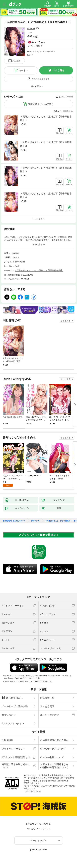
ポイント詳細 (34, 46)
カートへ (23, 70)
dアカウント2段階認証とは (16, 757)
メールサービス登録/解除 (15, 706)
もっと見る (65, 321)
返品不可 (30, 55)
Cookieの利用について (52, 757)
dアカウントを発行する (39, 824)
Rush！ (16, 257)
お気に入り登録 (66, 97)
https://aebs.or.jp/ (33, 791)
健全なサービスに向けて (53, 749)
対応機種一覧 (47, 698)
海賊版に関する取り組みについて (16, 766)
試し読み (17, 61)
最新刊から (68, 111)
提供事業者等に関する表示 (54, 740)
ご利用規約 (8, 740)
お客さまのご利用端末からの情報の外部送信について (54, 766)
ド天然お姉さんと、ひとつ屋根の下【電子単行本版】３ (46, 170)
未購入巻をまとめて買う (41, 104)
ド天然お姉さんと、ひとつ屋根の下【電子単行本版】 (39, 270)
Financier (31, 29)
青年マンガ (20, 262)
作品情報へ (37, 86)
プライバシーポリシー (13, 749)
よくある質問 (47, 706)
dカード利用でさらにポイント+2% (40, 52)
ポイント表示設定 (50, 715)
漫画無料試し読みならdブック (14, 521)
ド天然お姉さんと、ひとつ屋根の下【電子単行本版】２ (46, 144)
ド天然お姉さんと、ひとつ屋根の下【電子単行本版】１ (46, 118)
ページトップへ (39, 840)
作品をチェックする (41, 79)
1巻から (58, 111)
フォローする (37, 28)
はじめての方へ (12, 698)
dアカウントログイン (13, 723)
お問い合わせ (9, 715)
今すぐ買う (58, 70)
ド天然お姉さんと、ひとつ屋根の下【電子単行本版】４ (46, 195)
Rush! (17, 266)
